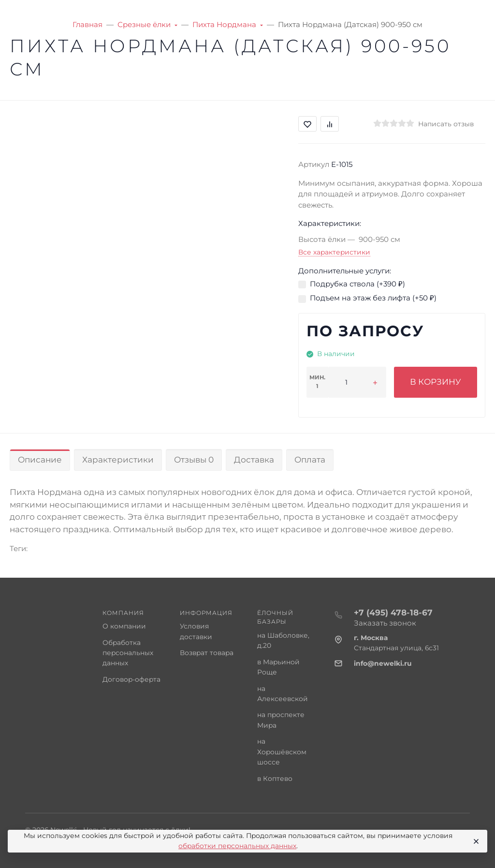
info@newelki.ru (383, 663)
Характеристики (118, 460)
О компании (124, 626)
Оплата (310, 460)
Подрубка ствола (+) (357, 284)
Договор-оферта (131, 679)
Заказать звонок (385, 623)
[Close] (475, 841)
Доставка (254, 460)
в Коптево (275, 778)
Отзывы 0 (194, 460)
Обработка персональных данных (128, 653)
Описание (40, 460)
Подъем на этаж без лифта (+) (373, 298)
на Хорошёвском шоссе (282, 752)
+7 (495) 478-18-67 (393, 613)
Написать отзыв (446, 124)
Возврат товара (207, 653)
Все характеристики (334, 252)
